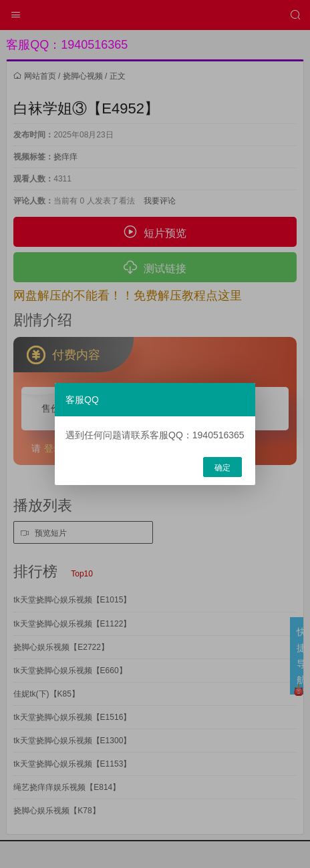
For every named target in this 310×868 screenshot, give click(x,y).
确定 (222, 468)
